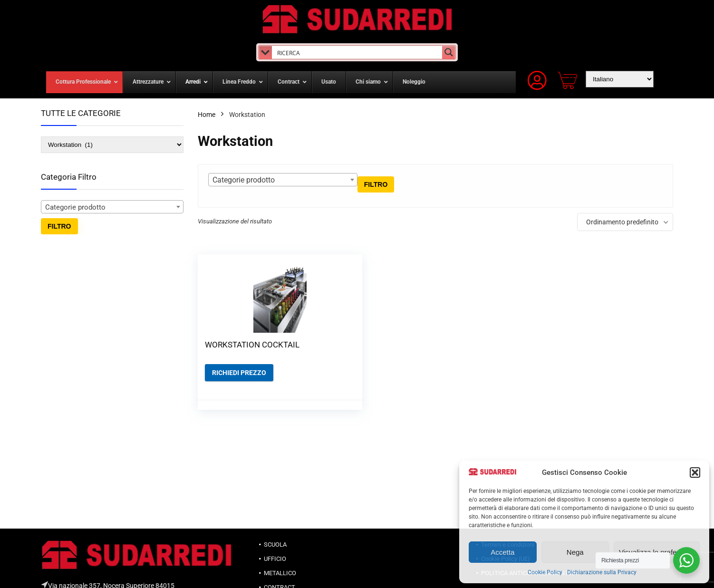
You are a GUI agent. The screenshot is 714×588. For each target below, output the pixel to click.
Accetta (502, 552)
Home (207, 115)
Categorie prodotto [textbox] (75, 207)
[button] (695, 472)
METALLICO (280, 573)
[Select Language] (620, 79)
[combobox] (112, 207)
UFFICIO (275, 559)
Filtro (59, 226)
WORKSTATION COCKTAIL (232, 349)
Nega (575, 552)
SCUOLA (275, 545)
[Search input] (357, 52)
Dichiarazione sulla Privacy (602, 572)
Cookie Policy (545, 572)
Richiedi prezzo (239, 382)
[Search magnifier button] (449, 52)
